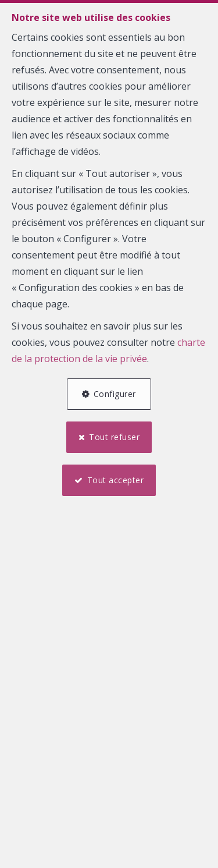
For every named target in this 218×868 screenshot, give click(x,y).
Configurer (115, 394)
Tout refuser (114, 437)
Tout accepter (116, 480)
